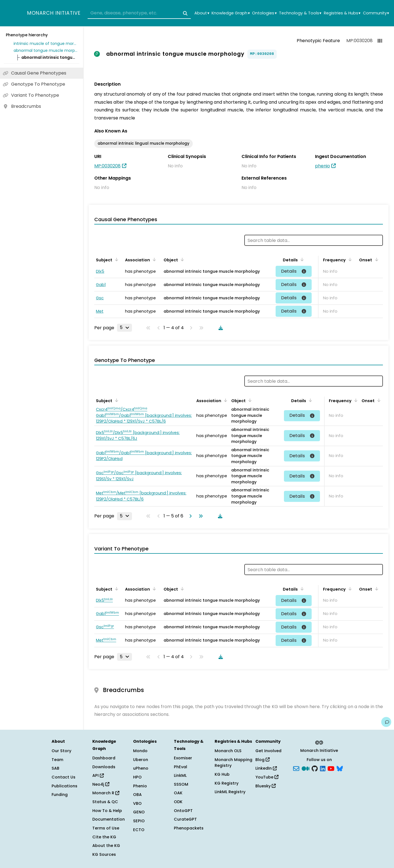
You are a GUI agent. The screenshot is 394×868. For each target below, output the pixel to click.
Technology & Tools (300, 13)
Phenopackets (189, 828)
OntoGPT (183, 811)
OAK (178, 793)
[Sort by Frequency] (349, 259)
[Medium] (306, 768)
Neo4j (101, 784)
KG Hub (222, 774)
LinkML (180, 775)
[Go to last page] (200, 516)
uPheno (141, 768)
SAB (55, 768)
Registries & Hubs (342, 13)
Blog (262, 760)
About (202, 13)
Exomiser (183, 758)
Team (57, 760)
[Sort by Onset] (375, 259)
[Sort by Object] (181, 259)
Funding (60, 795)
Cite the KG (104, 837)
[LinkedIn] (323, 768)
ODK (178, 802)
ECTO (139, 830)
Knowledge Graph (231, 13)
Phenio (140, 786)
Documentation (109, 819)
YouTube (267, 777)
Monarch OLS (228, 751)
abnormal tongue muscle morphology (45, 50)
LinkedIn (266, 768)
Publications (64, 786)
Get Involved (268, 751)
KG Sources (104, 854)
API (98, 775)
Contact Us (63, 777)
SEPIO (139, 821)
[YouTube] (331, 768)
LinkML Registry (230, 792)
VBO (137, 803)
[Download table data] (220, 328)
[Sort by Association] (153, 259)
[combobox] (139, 13)
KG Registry (227, 783)
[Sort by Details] (301, 259)
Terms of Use (106, 828)
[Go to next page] (189, 516)
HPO (137, 777)
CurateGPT (185, 819)
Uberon (141, 760)
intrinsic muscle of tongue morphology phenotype (45, 44)
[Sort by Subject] (116, 259)
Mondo (140, 751)
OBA (137, 795)
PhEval (181, 767)
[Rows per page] (124, 328)
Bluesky (265, 786)
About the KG (106, 846)
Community (376, 13)
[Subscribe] (296, 768)
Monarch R (106, 793)
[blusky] (340, 768)
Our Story (61, 751)
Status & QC (105, 802)
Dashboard (104, 758)
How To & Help (107, 811)
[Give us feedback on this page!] (386, 722)
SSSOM (181, 784)
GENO (139, 812)
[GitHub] (315, 768)
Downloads (104, 767)
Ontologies (264, 13)
